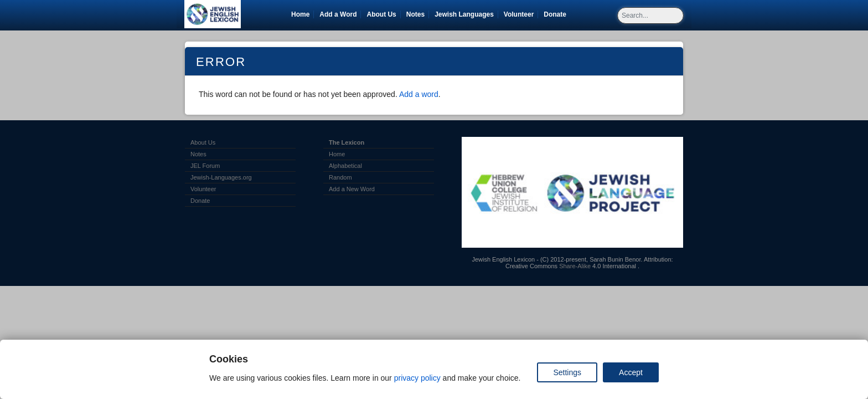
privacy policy (417, 378)
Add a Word (338, 14)
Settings (567, 372)
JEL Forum (205, 166)
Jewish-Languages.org (221, 177)
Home (300, 14)
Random (340, 177)
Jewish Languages (466, 14)
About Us (381, 14)
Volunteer (521, 14)
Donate (557, 14)
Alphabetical (345, 166)
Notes (415, 14)
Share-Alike (575, 266)
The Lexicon (347, 142)
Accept (631, 372)
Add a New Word (352, 189)
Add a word (419, 94)
